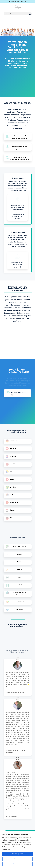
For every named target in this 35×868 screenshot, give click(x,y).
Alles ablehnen (17, 864)
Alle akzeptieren (18, 854)
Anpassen (18, 859)
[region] (17, 850)
